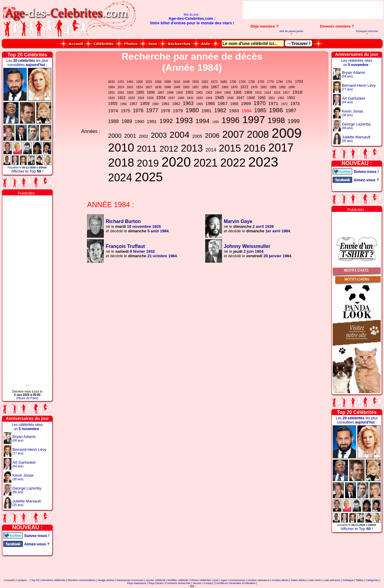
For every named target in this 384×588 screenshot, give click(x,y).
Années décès (280, 580)
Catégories (372, 580)
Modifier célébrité (178, 580)
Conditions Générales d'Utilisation (235, 583)
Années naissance (259, 580)
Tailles (360, 580)
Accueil (9, 580)
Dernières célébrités (53, 580)
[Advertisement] (313, 10)
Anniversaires (237, 580)
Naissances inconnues (130, 580)
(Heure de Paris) (27, 398)
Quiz (216, 580)
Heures (197, 583)
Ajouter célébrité (156, 580)
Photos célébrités (201, 580)
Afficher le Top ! (27, 171)
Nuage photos (106, 580)
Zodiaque (348, 580)
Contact (208, 583)
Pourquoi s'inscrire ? (367, 33)
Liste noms (315, 580)
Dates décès (298, 580)
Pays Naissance (137, 583)
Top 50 (35, 580)
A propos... (22, 580)
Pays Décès (156, 583)
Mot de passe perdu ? (292, 33)
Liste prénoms (332, 580)
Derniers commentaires (81, 580)
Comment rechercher (178, 583)
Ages (224, 580)
